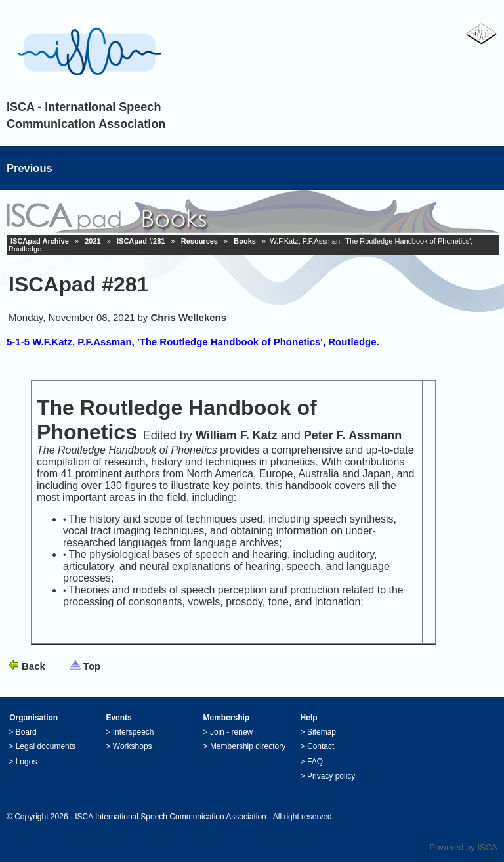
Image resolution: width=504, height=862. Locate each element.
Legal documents (46, 746)
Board (26, 732)
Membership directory (248, 746)
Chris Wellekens (189, 317)
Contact (321, 746)
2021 (93, 241)
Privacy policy (331, 776)
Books (245, 241)
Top (92, 666)
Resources (199, 241)
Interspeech (134, 732)
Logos (27, 762)
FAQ (315, 762)
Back (33, 666)
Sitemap (322, 732)
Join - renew (231, 732)
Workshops (133, 746)
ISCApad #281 (141, 241)
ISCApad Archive (40, 241)
